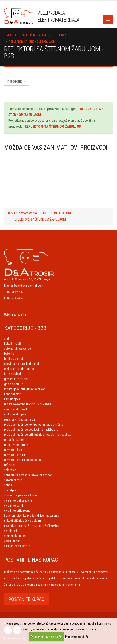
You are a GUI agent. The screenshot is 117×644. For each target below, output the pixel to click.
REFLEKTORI (59, 35)
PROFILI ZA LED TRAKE (16, 445)
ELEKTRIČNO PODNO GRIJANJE (21, 369)
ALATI (7, 339)
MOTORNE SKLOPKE (15, 414)
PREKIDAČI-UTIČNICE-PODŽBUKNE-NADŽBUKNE (31, 430)
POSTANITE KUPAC (26, 599)
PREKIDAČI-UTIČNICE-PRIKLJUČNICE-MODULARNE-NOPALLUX (37, 435)
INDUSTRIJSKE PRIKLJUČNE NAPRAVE (24, 389)
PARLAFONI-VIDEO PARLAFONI (20, 419)
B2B (44, 35)
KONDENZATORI (13, 394)
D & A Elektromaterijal (21, 35)
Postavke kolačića (77, 637)
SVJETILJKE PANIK (14, 506)
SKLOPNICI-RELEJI (14, 480)
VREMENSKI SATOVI (15, 536)
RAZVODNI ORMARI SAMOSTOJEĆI (23, 460)
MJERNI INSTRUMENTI (16, 409)
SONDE (8, 485)
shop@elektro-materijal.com (25, 286)
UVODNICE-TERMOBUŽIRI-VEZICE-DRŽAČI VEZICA (32, 526)
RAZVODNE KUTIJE (14, 450)
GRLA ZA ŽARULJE (13, 384)
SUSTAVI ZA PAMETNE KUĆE (20, 495)
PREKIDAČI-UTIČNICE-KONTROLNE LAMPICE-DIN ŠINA (34, 425)
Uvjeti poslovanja (15, 315)
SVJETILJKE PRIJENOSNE (17, 511)
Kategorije (17, 81)
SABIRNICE (10, 470)
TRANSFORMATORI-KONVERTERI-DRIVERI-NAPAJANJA (32, 516)
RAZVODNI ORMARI (14, 455)
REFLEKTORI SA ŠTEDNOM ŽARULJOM (32, 42)
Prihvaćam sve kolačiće (46, 637)
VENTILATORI (10, 531)
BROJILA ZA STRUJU (14, 359)
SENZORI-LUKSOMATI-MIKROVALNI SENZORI (28, 475)
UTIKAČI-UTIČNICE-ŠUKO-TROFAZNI (23, 521)
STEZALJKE (10, 490)
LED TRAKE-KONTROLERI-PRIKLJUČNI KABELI (27, 404)
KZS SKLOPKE (12, 399)
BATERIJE (9, 354)
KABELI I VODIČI (13, 344)
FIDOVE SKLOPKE (14, 374)
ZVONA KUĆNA (12, 541)
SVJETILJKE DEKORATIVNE (18, 500)
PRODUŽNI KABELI (14, 440)
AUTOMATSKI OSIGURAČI (18, 349)
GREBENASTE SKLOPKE (17, 379)
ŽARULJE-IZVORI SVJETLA (17, 546)
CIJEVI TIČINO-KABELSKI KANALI (22, 364)
